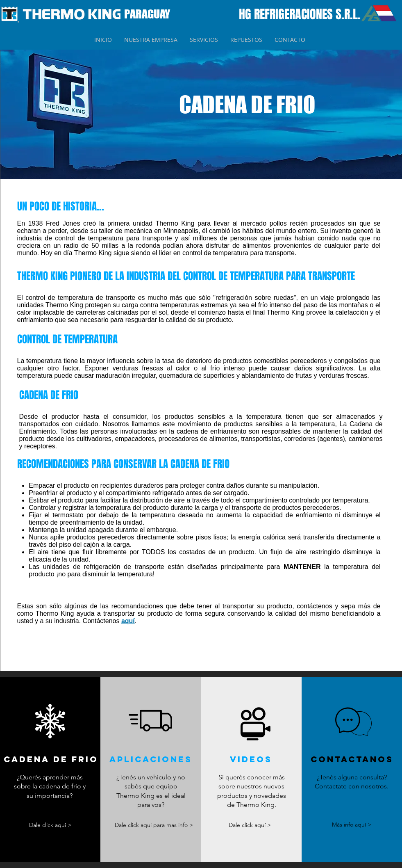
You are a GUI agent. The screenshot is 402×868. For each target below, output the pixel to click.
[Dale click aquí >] (250, 826)
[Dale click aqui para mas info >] (154, 826)
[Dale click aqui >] (50, 825)
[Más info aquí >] (352, 825)
